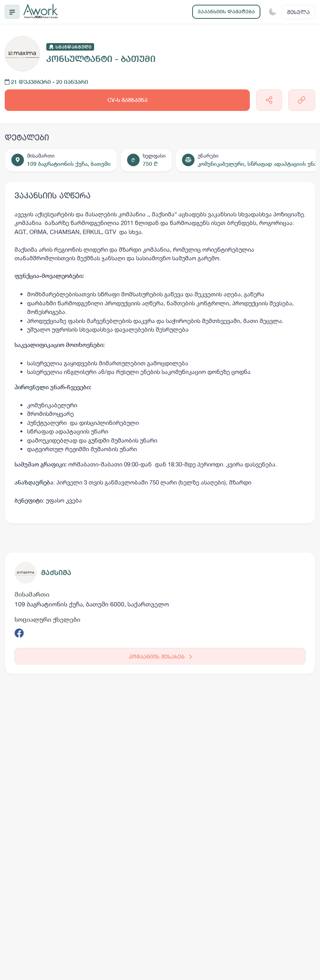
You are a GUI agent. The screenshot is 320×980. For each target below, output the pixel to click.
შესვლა (298, 12)
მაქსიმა (56, 573)
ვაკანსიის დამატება (226, 12)
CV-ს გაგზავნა (127, 100)
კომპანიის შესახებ (160, 656)
